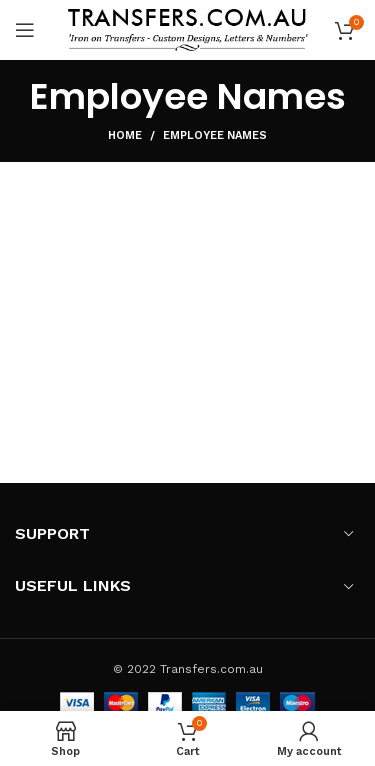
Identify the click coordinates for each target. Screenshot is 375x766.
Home (125, 135)
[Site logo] (188, 29)
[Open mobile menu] (25, 30)
